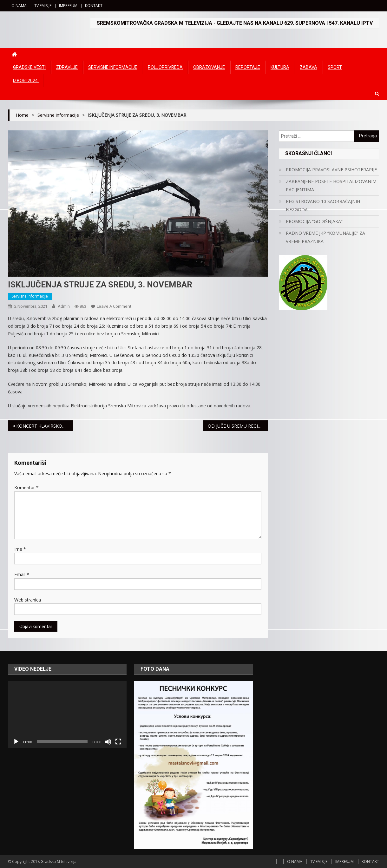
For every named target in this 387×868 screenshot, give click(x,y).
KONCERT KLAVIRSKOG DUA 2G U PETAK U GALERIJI (45, 426)
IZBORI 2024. (26, 81)
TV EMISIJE (43, 6)
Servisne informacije (113, 67)
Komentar (26, 487)
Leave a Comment (114, 306)
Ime (20, 549)
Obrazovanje (209, 67)
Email (22, 574)
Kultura (280, 67)
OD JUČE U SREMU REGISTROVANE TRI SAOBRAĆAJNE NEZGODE (238, 426)
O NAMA (19, 6)
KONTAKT (94, 6)
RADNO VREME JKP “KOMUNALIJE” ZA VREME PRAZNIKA (325, 237)
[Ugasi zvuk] (108, 742)
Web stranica (28, 600)
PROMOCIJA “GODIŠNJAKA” (314, 221)
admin (64, 306)
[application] (67, 714)
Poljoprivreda (165, 67)
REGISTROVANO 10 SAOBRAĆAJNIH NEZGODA (323, 205)
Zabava (308, 67)
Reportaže (248, 67)
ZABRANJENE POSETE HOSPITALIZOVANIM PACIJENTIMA (331, 185)
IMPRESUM (68, 6)
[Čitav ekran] (118, 742)
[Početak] (16, 742)
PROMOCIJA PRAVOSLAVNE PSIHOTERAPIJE (331, 170)
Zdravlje (67, 67)
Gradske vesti (29, 67)
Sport (335, 67)
